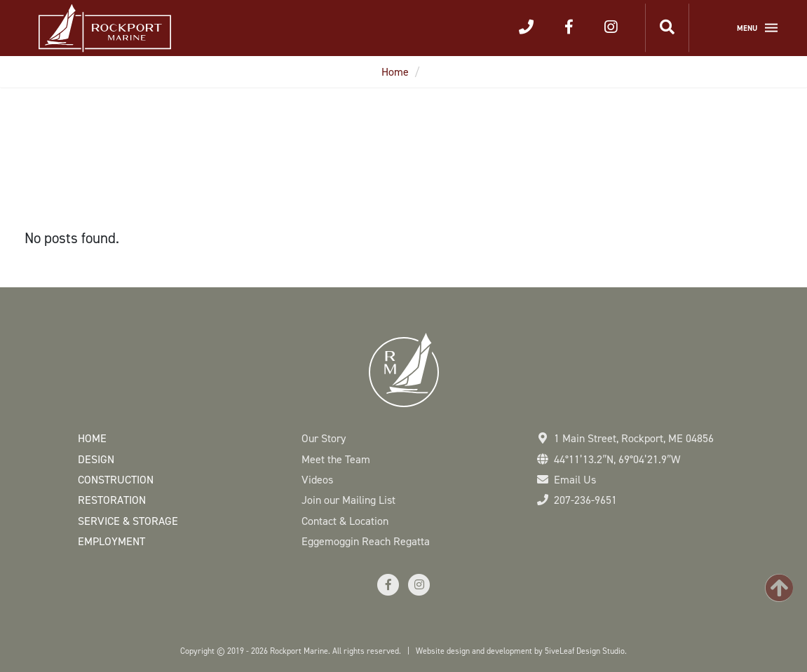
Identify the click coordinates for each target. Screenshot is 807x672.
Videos (317, 480)
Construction (116, 480)
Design (96, 459)
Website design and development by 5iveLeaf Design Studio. (521, 651)
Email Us (575, 480)
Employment (111, 541)
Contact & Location (345, 521)
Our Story (324, 438)
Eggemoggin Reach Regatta (366, 541)
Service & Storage (128, 521)
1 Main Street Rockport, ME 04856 (634, 438)
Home (395, 72)
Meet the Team (336, 459)
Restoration (112, 500)
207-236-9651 (585, 500)
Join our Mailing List (348, 500)
